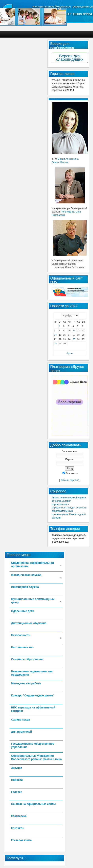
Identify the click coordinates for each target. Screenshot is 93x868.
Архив (70, 353)
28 (55, 344)
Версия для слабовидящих (70, 58)
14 (55, 335)
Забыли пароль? (70, 480)
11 (74, 331)
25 (74, 339)
